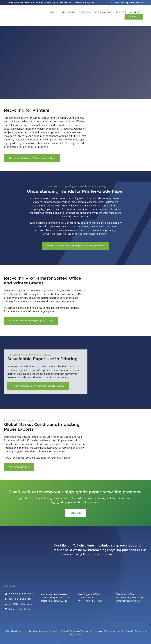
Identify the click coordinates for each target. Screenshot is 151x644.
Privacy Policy (55, 631)
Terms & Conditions (71, 631)
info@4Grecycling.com (20, 604)
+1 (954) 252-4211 (22, 599)
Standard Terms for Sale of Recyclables (99, 631)
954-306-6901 (66, 2)
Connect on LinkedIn (19, 609)
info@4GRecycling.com (84, 2)
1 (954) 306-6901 (25, 594)
